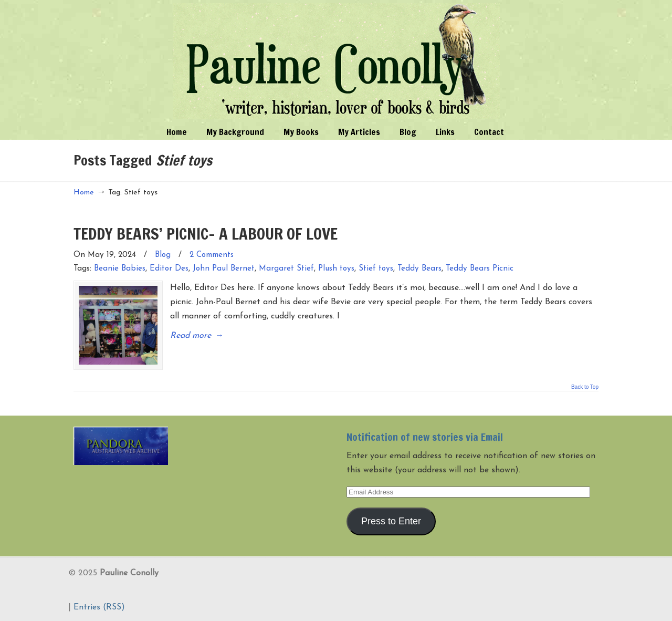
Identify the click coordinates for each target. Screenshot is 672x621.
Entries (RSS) (99, 607)
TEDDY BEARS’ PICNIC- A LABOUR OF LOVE (206, 234)
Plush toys (336, 269)
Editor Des (169, 269)
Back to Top (585, 387)
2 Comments (212, 255)
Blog (163, 255)
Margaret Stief (286, 269)
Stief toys (376, 269)
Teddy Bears (419, 269)
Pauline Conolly (336, 61)
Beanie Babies (120, 269)
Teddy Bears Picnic (480, 269)
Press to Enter (391, 521)
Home (84, 193)
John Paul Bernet (224, 269)
